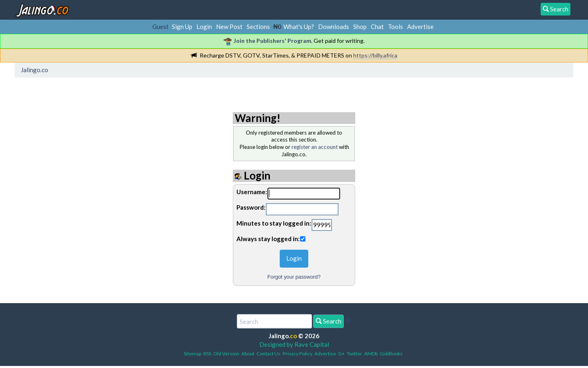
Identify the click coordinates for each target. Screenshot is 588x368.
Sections (258, 27)
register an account (315, 147)
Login (204, 27)
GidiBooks (391, 354)
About (248, 354)
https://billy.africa (375, 55)
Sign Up (182, 27)
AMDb (371, 354)
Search (329, 321)
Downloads (334, 27)
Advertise (420, 27)
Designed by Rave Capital (294, 344)
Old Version (226, 354)
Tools (395, 27)
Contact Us (268, 354)
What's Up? (299, 27)
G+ (341, 354)
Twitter (354, 354)
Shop (360, 27)
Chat (377, 27)
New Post (229, 27)
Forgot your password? (294, 277)
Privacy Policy (297, 354)
